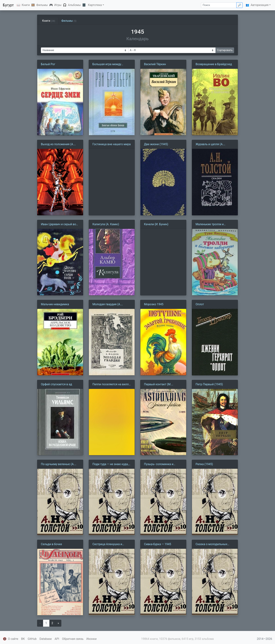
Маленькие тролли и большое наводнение (210, 225)
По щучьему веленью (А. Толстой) (58, 464)
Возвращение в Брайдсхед (214, 64)
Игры (58, 5)
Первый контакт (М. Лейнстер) (158, 385)
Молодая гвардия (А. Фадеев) (107, 305)
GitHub (32, 639)
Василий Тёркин (155, 64)
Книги (26, 5)
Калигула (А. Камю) (106, 224)
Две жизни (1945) (156, 144)
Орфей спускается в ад (56, 384)
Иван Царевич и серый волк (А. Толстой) (60, 225)
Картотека (95, 5)
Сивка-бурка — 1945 (158, 544)
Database (46, 639)
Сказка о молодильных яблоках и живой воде (211, 544)
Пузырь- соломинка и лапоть (159, 464)
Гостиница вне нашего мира (112, 144)
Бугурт (8, 5)
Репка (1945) (204, 464)
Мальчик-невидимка (55, 304)
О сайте (13, 639)
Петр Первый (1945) (209, 384)
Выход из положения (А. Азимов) (57, 144)
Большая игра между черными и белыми (107, 64)
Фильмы (42, 5)
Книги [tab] (49, 21)
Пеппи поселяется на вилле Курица (111, 385)
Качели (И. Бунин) (156, 224)
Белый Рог (48, 64)
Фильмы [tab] (69, 21)
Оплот (200, 304)
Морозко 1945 (154, 304)
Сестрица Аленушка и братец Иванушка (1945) (109, 544)
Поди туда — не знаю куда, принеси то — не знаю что (110, 464)
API (57, 639)
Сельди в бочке (51, 544)
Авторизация (260, 5)
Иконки (92, 639)
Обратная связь (73, 639)
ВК (23, 639)
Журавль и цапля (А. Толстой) (209, 144)
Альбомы (74, 5)
